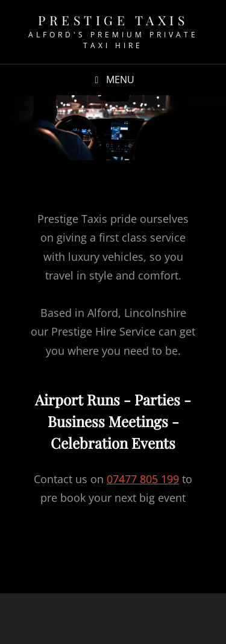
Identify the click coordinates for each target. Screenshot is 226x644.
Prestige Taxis (113, 20)
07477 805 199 (143, 479)
